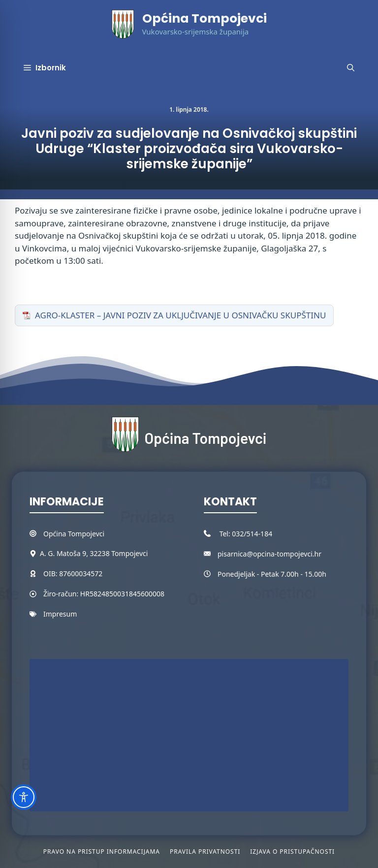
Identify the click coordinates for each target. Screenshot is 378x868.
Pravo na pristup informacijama (102, 852)
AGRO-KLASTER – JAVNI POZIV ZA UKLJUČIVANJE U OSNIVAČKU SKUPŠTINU (180, 315)
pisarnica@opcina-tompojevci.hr (269, 554)
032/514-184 (252, 534)
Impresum (60, 614)
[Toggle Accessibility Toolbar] (24, 797)
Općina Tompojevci (205, 18)
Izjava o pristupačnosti (292, 852)
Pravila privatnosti (205, 852)
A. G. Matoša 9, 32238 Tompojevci (94, 553)
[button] (351, 68)
